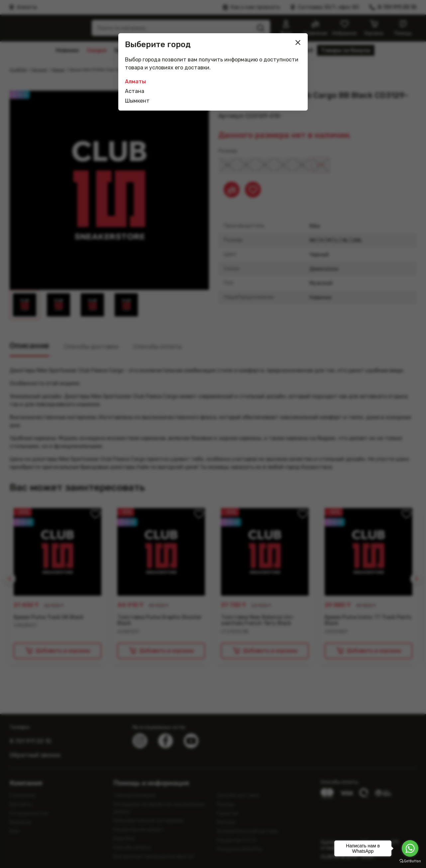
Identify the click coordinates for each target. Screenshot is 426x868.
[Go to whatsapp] (410, 848)
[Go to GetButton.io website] (410, 861)
